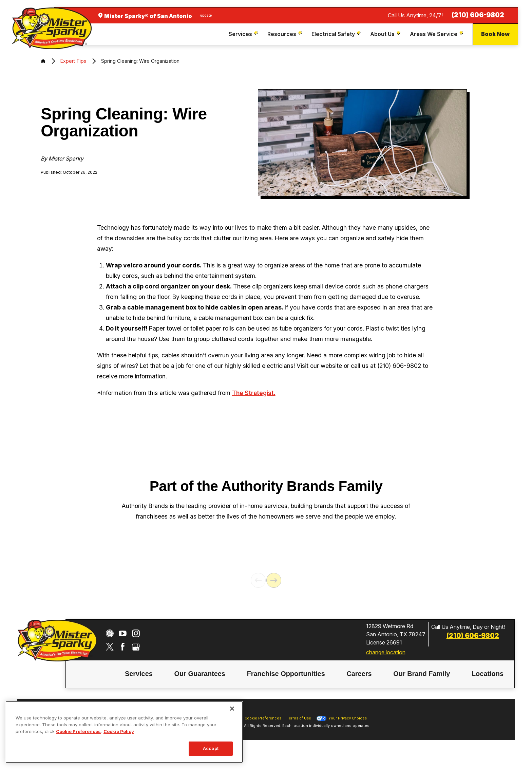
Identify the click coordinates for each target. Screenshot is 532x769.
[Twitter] (110, 660)
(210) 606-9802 (478, 15)
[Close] (232, 709)
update (206, 15)
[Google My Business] (136, 660)
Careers (359, 687)
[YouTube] (123, 647)
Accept (211, 748)
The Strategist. (254, 393)
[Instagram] (136, 647)
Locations (488, 687)
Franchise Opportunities (286, 687)
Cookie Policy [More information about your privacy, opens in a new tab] (119, 731)
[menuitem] (244, 34)
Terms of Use (299, 732)
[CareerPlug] (110, 647)
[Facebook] (123, 660)
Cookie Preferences (263, 732)
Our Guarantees (199, 687)
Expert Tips (73, 61)
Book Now (495, 34)
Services (139, 687)
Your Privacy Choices (342, 732)
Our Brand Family (422, 687)
